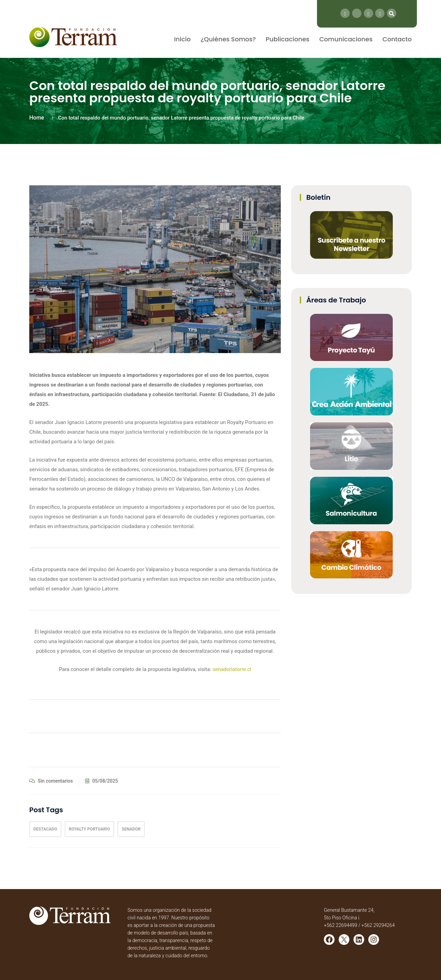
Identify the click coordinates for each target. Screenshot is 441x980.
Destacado (45, 829)
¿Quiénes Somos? (228, 39)
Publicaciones (288, 39)
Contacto (397, 39)
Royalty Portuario (90, 829)
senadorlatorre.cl (232, 669)
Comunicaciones (346, 39)
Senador (131, 829)
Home (37, 118)
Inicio (182, 39)
